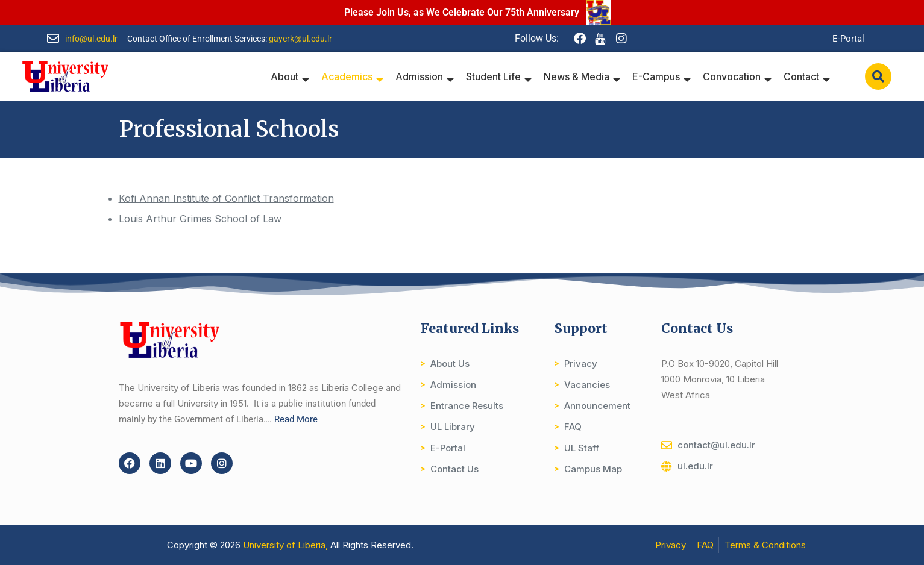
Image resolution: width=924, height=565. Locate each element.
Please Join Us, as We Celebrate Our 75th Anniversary (462, 12)
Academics (352, 76)
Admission (425, 76)
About (290, 76)
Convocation (737, 76)
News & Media (582, 76)
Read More (296, 419)
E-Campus (662, 76)
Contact (807, 76)
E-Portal (848, 39)
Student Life (499, 76)
